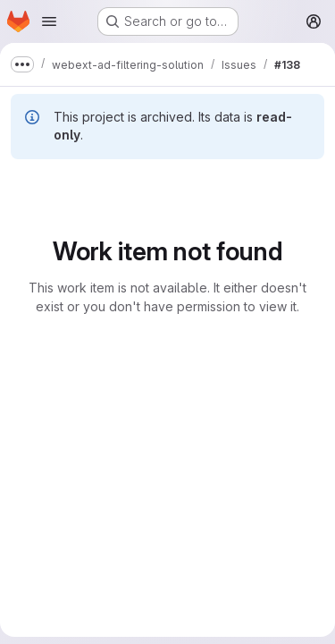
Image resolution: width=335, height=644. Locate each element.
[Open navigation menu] (49, 21)
